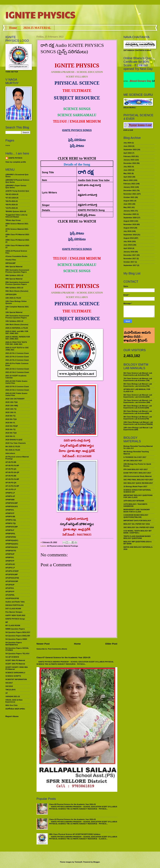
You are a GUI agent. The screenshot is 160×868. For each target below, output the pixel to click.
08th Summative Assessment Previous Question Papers (17, 271)
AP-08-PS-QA (11, 469)
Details (46, 210)
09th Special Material (14, 279)
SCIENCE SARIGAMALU (15, 673)
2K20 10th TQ (11, 409)
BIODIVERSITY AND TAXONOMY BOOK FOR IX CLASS (137, 511)
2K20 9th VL (10, 436)
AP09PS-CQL (11, 520)
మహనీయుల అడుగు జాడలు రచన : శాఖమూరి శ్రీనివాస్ (137, 330)
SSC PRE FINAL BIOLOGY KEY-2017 (138, 480)
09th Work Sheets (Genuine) (17, 291)
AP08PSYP (10, 513)
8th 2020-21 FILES (13, 446)
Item (45, 180)
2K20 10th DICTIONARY (15, 399)
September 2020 (130, 218)
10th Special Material (14, 312)
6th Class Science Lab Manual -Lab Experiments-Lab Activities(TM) (138, 374)
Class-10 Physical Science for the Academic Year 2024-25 (72, 819)
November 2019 (130, 224)
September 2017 (130, 265)
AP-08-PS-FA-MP (12, 466)
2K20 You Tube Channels (16, 443)
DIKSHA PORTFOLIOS (15, 605)
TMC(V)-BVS (10, 690)
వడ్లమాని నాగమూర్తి (87, 205)
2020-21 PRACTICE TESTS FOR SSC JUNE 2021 (16, 343)
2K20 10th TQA (11, 402)
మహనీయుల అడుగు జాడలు (15, 709)
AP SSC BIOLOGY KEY (133, 461)
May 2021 (127, 207)
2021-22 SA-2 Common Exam (17, 372)
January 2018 (129, 252)
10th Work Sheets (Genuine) (17, 325)
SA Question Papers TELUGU (17, 654)
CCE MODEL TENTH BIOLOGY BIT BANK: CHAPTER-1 (137, 532)
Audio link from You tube (94, 180)
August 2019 (129, 228)
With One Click (11, 705)
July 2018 (127, 241)
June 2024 (128, 146)
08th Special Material (14, 267)
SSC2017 (9, 683)
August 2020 (129, 221)
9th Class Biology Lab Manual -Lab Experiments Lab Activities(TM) (138, 418)
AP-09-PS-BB (11, 476)
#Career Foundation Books (16, 256)
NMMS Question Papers (15, 629)
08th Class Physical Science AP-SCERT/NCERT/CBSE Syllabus (75, 834)
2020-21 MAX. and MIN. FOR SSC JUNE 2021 (17, 332)
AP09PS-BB (10, 517)
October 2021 (129, 197)
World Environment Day (137, 81)
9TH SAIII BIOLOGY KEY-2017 (136, 469)
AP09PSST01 (11, 551)
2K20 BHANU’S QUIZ (14, 440)
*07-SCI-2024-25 (12, 198)
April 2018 (128, 248)
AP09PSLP (10, 530)
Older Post (111, 644)
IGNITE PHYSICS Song (91, 210)
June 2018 (128, 245)
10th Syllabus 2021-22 (14, 321)
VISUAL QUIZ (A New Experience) (14, 701)
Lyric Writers (49, 193)
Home (13, 28)
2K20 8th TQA (11, 419)
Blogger (97, 862)
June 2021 (128, 204)
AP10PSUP (10, 585)
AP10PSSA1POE (12, 578)
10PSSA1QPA (11, 294)
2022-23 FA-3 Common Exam (17, 387)
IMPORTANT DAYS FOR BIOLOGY (137, 521)
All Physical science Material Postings (62, 546)
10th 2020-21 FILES (13, 298)
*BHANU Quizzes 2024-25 (16, 211)
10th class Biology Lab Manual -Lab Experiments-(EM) (138, 429)
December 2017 (130, 255)
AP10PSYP (10, 592)
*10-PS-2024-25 (12, 208)
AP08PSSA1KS (12, 506)
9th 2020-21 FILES (13, 450)
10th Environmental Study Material (138, 476)
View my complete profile (16, 162)
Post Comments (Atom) (58, 649)
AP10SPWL (10, 595)
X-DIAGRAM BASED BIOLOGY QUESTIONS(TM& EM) (136, 516)
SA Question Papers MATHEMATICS (14, 644)
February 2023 (129, 156)
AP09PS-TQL (11, 523)
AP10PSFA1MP (12, 574)
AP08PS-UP (10, 496)
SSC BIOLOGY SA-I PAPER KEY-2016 (139, 527)
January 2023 (129, 160)
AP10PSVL (10, 588)
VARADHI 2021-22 (13, 696)
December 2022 (130, 163)
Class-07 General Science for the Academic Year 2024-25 (63, 657)
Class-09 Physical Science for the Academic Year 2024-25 (72, 804)
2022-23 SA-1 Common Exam (17, 390)
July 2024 (127, 143)
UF (7, 693)
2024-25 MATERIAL (37, 28)
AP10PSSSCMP (12, 581)
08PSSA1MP (10, 263)
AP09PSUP (10, 554)
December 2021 (130, 190)
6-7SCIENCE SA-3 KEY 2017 (135, 457)
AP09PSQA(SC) (12, 544)
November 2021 (130, 194)
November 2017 (130, 258)
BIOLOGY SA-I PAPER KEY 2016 (137, 524)
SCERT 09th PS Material (15, 660)
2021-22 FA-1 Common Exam (17, 353)
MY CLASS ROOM (13, 625)
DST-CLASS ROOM (13, 609)
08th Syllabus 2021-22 (14, 275)
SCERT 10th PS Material (15, 664)
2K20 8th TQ (10, 416)
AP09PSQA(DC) (12, 540)
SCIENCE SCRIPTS (13, 676)
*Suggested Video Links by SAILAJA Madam (16, 216)
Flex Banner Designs (14, 612)
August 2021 (129, 201)
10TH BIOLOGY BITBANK (134, 501)
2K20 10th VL (11, 412)
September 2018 (130, 235)
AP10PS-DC (10, 564)
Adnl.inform (10, 453)
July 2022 (127, 167)
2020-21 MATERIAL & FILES (17, 328)
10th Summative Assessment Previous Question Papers (17, 317)
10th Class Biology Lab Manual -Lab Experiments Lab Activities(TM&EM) (138, 423)
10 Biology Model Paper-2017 (135, 486)
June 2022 (128, 170)
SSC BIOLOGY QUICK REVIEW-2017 (138, 483)
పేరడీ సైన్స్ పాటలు (87, 215)
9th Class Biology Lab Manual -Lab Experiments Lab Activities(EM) (138, 412)
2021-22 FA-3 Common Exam (17, 360)
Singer (46, 205)
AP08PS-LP (10, 493)
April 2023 (128, 153)
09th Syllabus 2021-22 (14, 288)
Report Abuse (12, 716)
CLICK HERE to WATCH (77, 158)
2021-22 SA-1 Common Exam (17, 369)
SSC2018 (9, 686)
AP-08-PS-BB (11, 462)
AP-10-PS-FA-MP (12, 486)
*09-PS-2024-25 (12, 205)
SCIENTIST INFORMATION (16, 679)
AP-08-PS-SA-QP (12, 472)
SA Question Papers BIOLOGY (18, 632)
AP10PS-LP (10, 568)
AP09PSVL (10, 557)
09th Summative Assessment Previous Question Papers (17, 283)
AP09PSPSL (10, 534)
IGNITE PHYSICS (40, 15)
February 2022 (129, 184)
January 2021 (129, 211)
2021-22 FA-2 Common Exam (17, 357)
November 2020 (130, 214)
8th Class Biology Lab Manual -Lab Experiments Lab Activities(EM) (138, 407)
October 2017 (129, 262)
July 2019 (127, 231)
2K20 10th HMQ (12, 406)
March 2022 (128, 180)
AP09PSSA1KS (12, 547)
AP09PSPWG (11, 537)
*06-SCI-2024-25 (12, 194)
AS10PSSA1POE (12, 598)
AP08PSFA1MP (12, 503)
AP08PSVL (10, 510)
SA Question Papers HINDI (16, 639)
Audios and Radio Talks (15, 602)
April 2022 (128, 177)
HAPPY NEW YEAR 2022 (15, 615)
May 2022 (127, 173)
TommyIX (79, 862)
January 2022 (129, 187)
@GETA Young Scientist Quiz (17, 191)
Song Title (48, 172)
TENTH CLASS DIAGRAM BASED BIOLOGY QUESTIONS (137, 537)
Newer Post (43, 644)
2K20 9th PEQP (12, 426)
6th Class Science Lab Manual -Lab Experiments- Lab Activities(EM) (138, 396)
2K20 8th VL (10, 423)
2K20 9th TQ (10, 429)
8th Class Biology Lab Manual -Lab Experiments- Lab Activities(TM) (138, 385)
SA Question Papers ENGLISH (18, 636)
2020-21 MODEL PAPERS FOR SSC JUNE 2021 (18, 338)
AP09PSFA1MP (12, 527)
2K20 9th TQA (11, 433)
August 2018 (129, 238)
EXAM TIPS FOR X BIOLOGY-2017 (137, 473)
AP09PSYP (10, 561)
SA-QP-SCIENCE (12, 657)
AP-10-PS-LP (11, 489)
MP (7, 622)
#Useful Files (11, 260)
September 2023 (130, 150)
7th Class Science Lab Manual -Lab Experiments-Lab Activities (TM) (138, 379)
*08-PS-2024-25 (12, 201)
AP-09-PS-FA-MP (12, 479)
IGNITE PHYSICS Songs (15, 619)
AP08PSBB (10, 500)
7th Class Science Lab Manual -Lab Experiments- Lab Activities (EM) (138, 401)
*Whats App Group (13, 220)
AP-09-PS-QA (11, 483)
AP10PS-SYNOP (12, 571)
